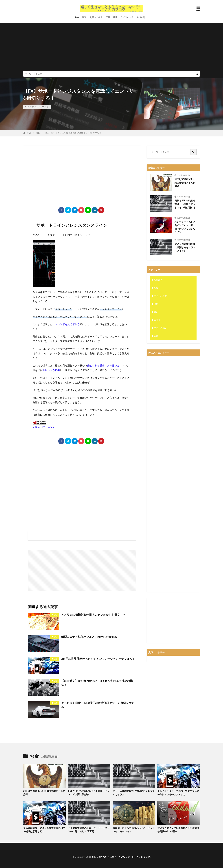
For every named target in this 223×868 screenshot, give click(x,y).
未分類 (157, 320)
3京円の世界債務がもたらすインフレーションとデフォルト (98, 659)
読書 (108, 17)
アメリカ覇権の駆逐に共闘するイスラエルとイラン (185, 247)
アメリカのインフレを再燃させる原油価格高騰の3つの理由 (178, 830)
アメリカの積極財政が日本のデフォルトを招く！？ (93, 615)
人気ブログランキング (44, 427)
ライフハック (127, 17)
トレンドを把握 (51, 370)
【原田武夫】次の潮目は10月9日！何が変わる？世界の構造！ (97, 683)
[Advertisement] (111, 48)
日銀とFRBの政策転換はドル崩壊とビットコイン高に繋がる (185, 204)
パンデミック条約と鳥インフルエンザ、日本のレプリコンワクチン (185, 227)
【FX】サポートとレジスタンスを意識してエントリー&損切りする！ (73, 133)
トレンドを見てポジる (67, 324)
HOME (29, 133)
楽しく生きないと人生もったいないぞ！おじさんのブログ (121, 857)
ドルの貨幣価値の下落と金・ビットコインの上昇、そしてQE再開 (89, 830)
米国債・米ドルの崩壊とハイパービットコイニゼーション (134, 830)
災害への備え (96, 17)
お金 (77, 17)
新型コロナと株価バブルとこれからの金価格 (89, 637)
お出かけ (141, 17)
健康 (115, 17)
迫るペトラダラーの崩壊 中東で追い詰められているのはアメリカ (178, 793)
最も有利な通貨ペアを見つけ (103, 366)
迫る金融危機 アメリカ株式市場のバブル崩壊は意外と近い (44, 830)
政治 (84, 17)
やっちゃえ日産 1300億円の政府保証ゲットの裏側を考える (98, 705)
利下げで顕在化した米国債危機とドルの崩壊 (185, 183)
